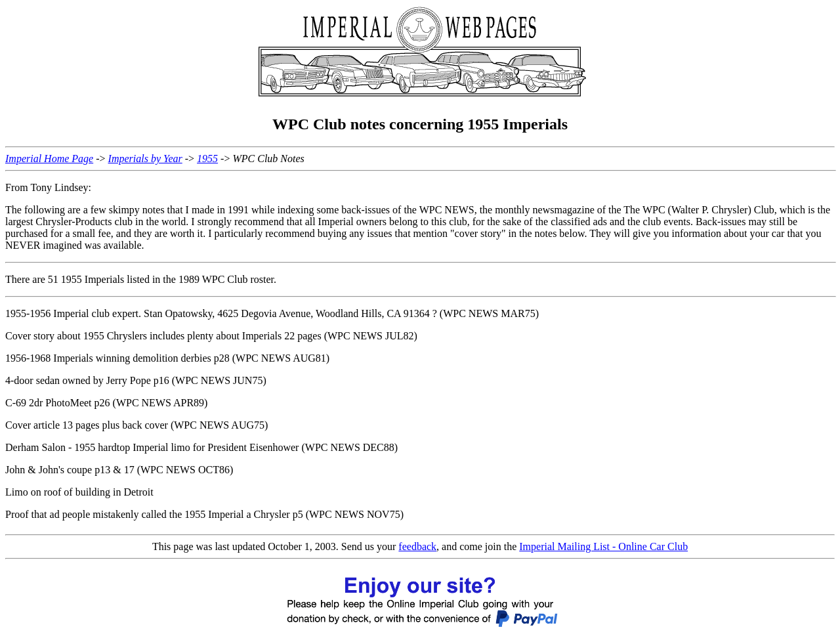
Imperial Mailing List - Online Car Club (603, 546)
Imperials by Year (145, 159)
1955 (207, 159)
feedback (417, 546)
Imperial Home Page (49, 159)
